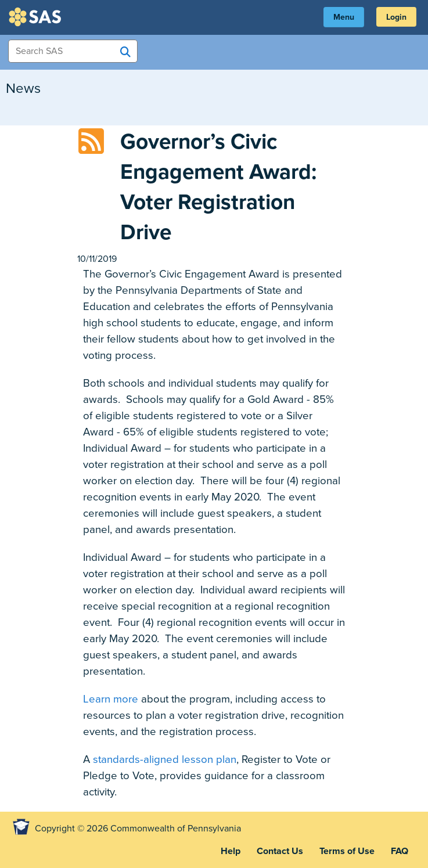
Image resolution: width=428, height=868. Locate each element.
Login (396, 17)
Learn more (111, 699)
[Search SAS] (125, 52)
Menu (344, 17)
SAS (37, 17)
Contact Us (280, 851)
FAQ (400, 851)
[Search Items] (73, 51)
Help (231, 851)
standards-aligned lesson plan (165, 759)
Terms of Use (347, 851)
